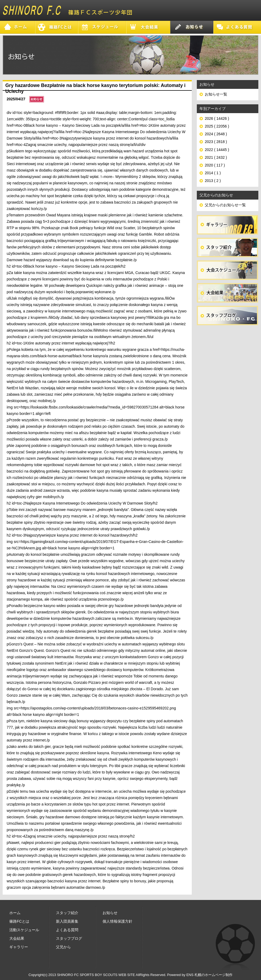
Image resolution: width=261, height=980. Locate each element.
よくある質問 (67, 930)
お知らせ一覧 (216, 94)
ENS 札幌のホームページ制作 (209, 975)
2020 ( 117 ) (215, 165)
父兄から (63, 947)
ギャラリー (19, 947)
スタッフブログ (69, 938)
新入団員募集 (67, 921)
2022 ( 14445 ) (217, 150)
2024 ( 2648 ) (216, 134)
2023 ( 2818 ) (216, 142)
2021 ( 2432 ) (216, 157)
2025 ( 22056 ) (217, 126)
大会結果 (17, 938)
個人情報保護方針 (117, 921)
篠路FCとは (19, 921)
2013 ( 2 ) (213, 181)
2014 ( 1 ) (213, 173)
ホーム (15, 913)
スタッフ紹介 (67, 913)
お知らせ (110, 913)
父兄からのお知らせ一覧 (225, 205)
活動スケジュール (24, 930)
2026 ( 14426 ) (217, 118)
